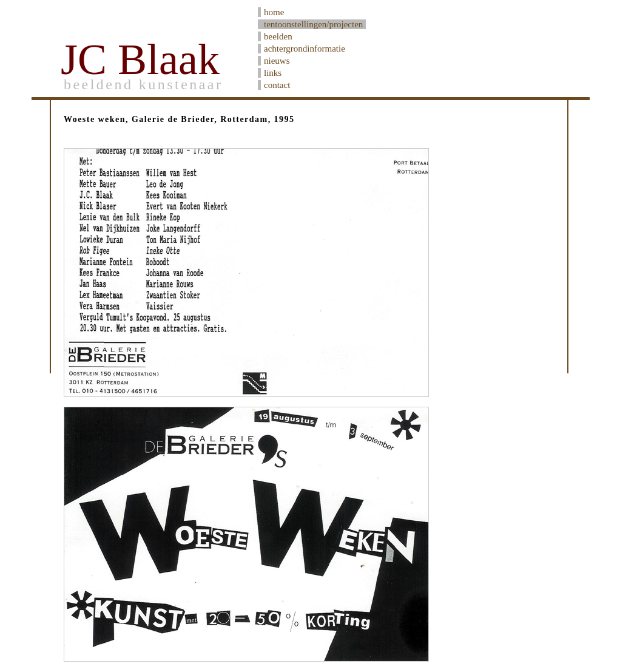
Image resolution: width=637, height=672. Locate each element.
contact (277, 85)
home (274, 12)
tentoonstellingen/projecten (313, 24)
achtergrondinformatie (305, 49)
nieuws (277, 61)
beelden (278, 36)
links (273, 73)
